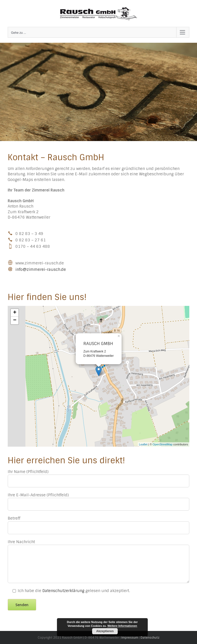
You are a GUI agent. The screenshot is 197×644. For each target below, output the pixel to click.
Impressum (130, 638)
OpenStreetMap (163, 444)
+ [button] (15, 313)
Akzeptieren (105, 631)
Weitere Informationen (122, 626)
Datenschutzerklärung (63, 591)
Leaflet (143, 444)
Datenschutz (150, 638)
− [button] (15, 320)
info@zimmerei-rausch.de (41, 269)
